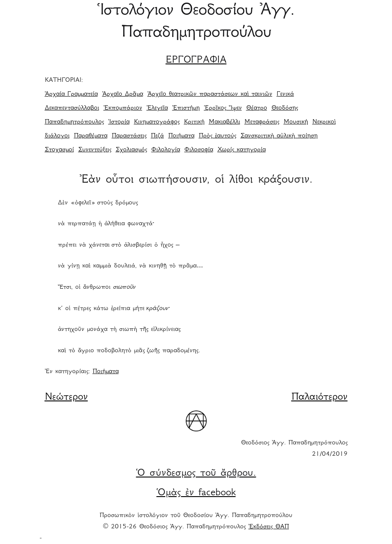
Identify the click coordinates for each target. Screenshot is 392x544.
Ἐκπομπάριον (123, 108)
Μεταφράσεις (262, 122)
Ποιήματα (181, 136)
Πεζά (157, 136)
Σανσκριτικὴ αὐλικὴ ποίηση (279, 136)
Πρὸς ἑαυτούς (218, 136)
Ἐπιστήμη (186, 108)
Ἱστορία (119, 122)
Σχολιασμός (131, 150)
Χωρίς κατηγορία (242, 150)
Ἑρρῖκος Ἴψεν (223, 108)
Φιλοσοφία (199, 150)
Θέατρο (257, 108)
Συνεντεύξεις (95, 150)
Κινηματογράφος (157, 122)
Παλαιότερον (320, 397)
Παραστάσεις (129, 136)
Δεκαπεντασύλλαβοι (72, 108)
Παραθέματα (91, 136)
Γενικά (285, 94)
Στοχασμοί (59, 150)
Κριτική (194, 122)
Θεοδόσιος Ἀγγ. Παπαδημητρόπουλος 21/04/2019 (294, 449)
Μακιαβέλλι (224, 122)
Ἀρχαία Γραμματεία (71, 94)
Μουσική (296, 122)
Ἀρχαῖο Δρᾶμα (123, 94)
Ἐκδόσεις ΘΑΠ (269, 527)
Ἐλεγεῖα (157, 108)
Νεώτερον (66, 397)
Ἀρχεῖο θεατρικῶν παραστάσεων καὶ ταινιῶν (210, 94)
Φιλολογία (166, 150)
